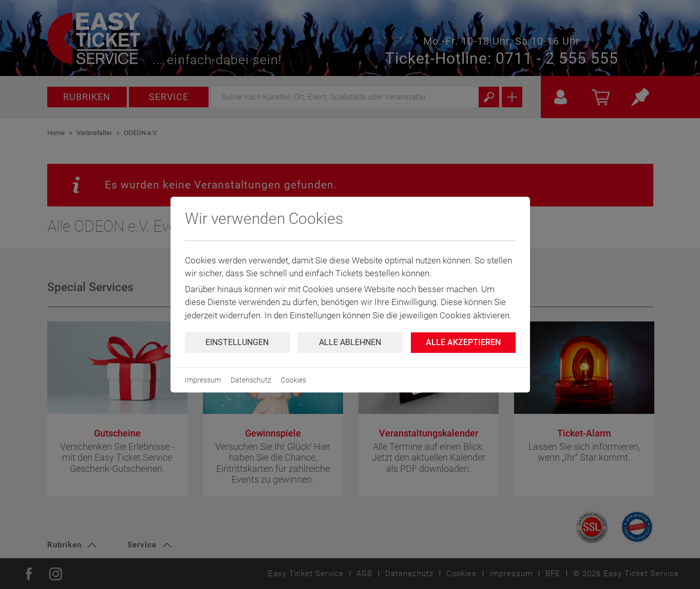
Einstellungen (237, 342)
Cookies (294, 380)
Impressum (203, 380)
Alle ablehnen (350, 342)
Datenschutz (251, 380)
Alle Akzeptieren (463, 342)
